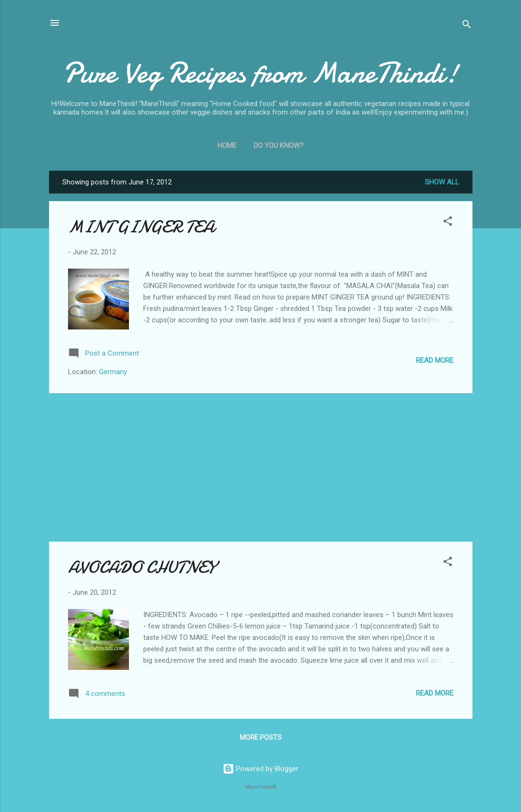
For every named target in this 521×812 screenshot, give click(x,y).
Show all (442, 182)
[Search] (467, 26)
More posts (261, 737)
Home (227, 145)
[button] (448, 223)
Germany (113, 372)
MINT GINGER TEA (141, 227)
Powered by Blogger (260, 769)
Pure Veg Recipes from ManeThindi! (260, 73)
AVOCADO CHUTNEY (142, 567)
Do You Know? (279, 145)
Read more (435, 360)
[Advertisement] (261, 467)
